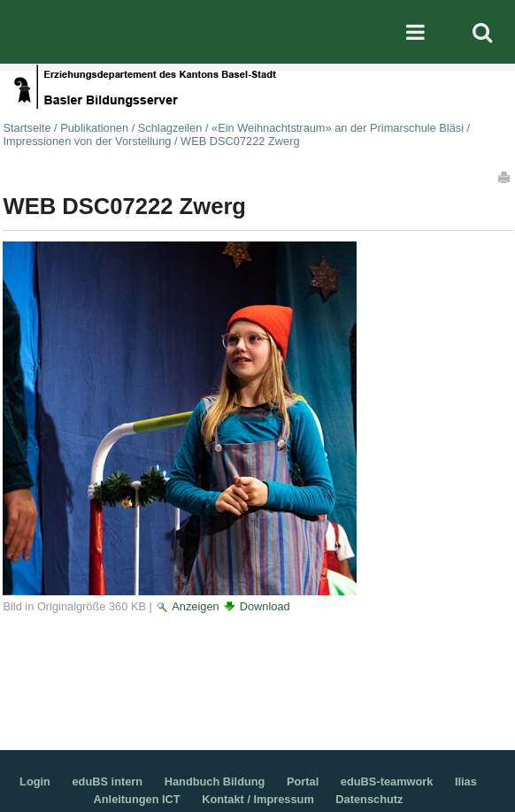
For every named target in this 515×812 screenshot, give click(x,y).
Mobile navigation (415, 32)
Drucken (505, 177)
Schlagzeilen (170, 128)
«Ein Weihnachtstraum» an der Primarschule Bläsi (338, 128)
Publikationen (94, 128)
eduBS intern (108, 781)
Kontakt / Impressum (258, 799)
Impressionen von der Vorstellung (87, 141)
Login (35, 781)
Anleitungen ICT (137, 799)
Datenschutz (369, 799)
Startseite (27, 128)
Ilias (466, 781)
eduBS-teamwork (387, 781)
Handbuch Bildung (215, 781)
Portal (303, 781)
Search (482, 32)
